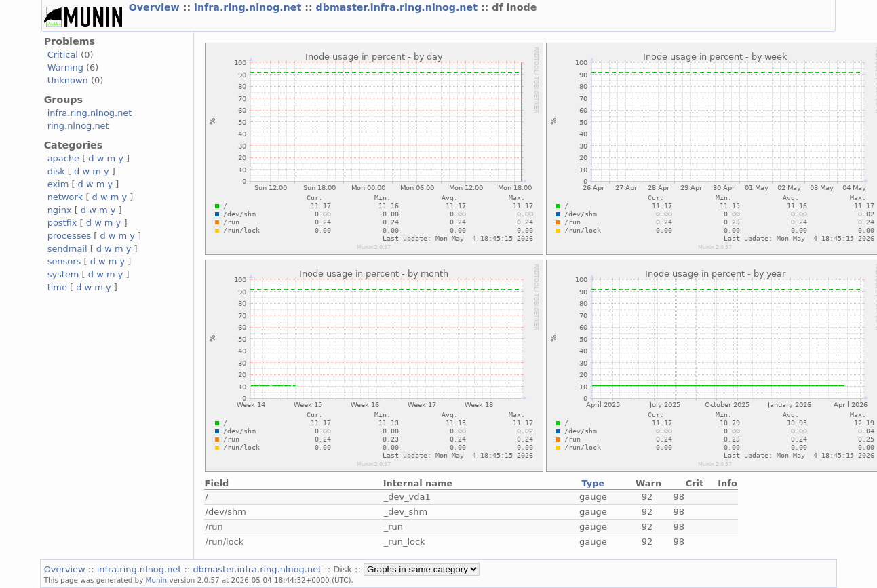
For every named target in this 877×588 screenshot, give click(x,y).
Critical (63, 55)
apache (63, 158)
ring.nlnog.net (78, 126)
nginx (60, 210)
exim (58, 184)
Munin (157, 580)
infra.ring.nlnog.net (249, 7)
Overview (156, 7)
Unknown (68, 80)
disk (56, 171)
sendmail (67, 249)
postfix (62, 223)
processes (70, 236)
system (63, 274)
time (57, 287)
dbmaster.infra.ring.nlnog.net (398, 7)
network (65, 197)
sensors (64, 261)
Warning (65, 67)
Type (593, 483)
